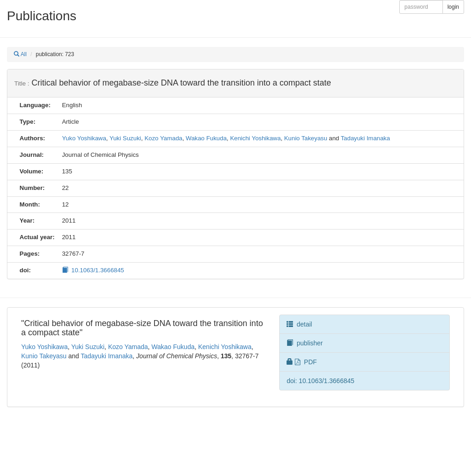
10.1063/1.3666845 (93, 270)
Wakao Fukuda (206, 138)
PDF (302, 362)
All (20, 54)
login (453, 7)
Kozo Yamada (163, 138)
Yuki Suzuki (125, 138)
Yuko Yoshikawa (84, 138)
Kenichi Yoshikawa (255, 138)
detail (299, 324)
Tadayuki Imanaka (365, 138)
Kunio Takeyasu (306, 138)
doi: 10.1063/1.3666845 (320, 381)
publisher (305, 343)
